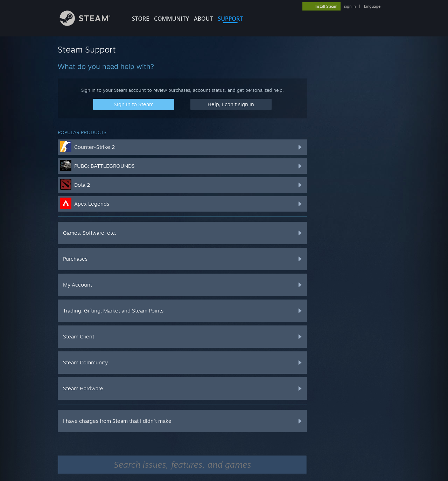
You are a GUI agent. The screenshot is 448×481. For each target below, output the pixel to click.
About (203, 19)
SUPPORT (230, 19)
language (372, 6)
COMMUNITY (171, 19)
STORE (141, 19)
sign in (350, 6)
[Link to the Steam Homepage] (90, 24)
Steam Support (87, 49)
